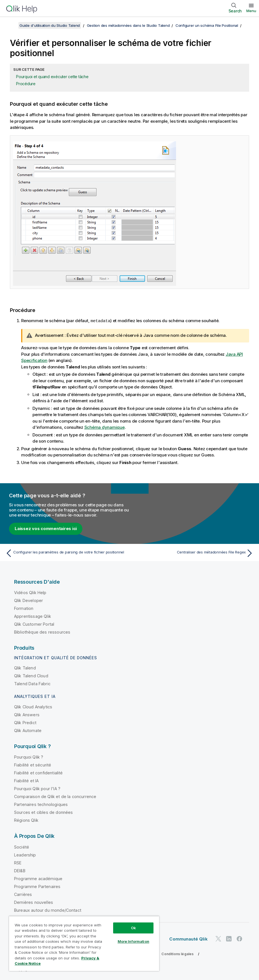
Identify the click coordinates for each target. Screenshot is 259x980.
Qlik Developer (28, 600)
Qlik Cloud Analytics (33, 707)
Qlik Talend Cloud (31, 675)
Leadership (25, 855)
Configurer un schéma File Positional (207, 25)
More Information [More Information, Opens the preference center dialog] (133, 941)
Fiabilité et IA (26, 780)
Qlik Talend (25, 668)
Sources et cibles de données (43, 812)
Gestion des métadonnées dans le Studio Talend (128, 25)
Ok (133, 928)
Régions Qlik (26, 820)
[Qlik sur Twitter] (218, 938)
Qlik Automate (28, 730)
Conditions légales (177, 954)
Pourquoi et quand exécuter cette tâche (52, 77)
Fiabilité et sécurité (33, 765)
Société (22, 847)
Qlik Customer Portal (34, 624)
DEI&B (20, 870)
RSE (18, 863)
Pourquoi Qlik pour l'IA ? (37, 788)
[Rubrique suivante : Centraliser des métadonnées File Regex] (193, 553)
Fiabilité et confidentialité (38, 773)
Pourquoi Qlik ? (29, 757)
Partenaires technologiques (41, 804)
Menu (251, 11)
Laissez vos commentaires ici (46, 528)
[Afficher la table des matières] (11, 25)
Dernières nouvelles (34, 902)
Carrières (23, 894)
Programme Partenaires (37, 886)
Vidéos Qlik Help (30, 592)
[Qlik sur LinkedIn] (229, 938)
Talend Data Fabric (32, 683)
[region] (84, 943)
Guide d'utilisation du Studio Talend (50, 25)
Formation (24, 608)
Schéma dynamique (105, 427)
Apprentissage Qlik (33, 616)
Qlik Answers (27, 714)
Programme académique (38, 878)
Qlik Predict (25, 722)
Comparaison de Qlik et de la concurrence (55, 796)
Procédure (26, 84)
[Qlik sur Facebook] (240, 938)
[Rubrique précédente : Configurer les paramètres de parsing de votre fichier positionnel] (66, 553)
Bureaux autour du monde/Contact (48, 910)
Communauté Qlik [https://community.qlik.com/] (188, 939)
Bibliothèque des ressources (42, 632)
